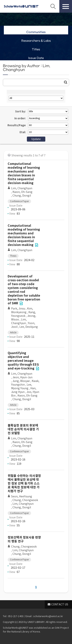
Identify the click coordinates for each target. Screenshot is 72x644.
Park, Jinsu (18, 309)
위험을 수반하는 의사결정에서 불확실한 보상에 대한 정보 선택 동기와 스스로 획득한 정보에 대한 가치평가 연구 (24, 483)
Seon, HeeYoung (22, 496)
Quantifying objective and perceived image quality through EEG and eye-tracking (23, 361)
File (36, 245)
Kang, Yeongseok (24, 314)
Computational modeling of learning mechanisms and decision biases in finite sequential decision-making (24, 173)
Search (53, 6)
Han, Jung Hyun (24, 390)
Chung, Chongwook (25, 500)
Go (66, 82)
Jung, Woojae (21, 381)
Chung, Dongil (22, 196)
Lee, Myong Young (22, 386)
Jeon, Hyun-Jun (22, 377)
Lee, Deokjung (29, 327)
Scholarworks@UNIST (21, 6)
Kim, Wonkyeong (22, 310)
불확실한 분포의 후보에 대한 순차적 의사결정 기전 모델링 (23, 429)
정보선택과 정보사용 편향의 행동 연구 (24, 539)
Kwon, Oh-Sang (22, 192)
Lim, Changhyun (22, 188)
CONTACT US (60, 604)
